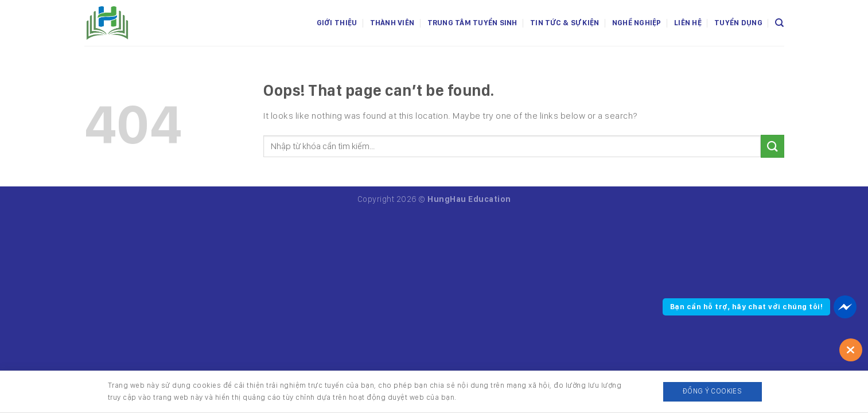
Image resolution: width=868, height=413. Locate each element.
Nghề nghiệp (637, 23)
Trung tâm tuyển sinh (472, 23)
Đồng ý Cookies (712, 391)
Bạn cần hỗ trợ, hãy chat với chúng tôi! (747, 307)
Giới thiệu (337, 23)
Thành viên (392, 23)
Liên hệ (688, 23)
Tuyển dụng (738, 23)
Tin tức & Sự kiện (565, 23)
